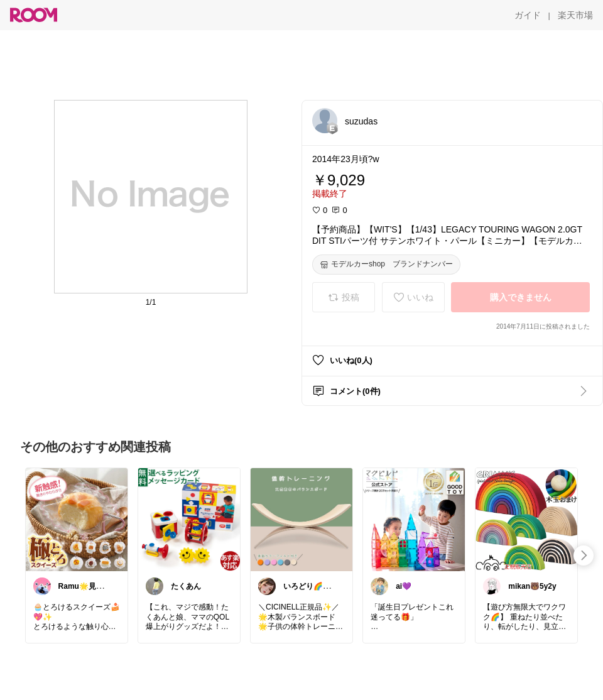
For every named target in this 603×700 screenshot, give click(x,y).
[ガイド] (528, 15)
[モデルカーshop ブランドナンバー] (386, 265)
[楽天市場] (575, 15)
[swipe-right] (584, 555)
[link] (77, 519)
